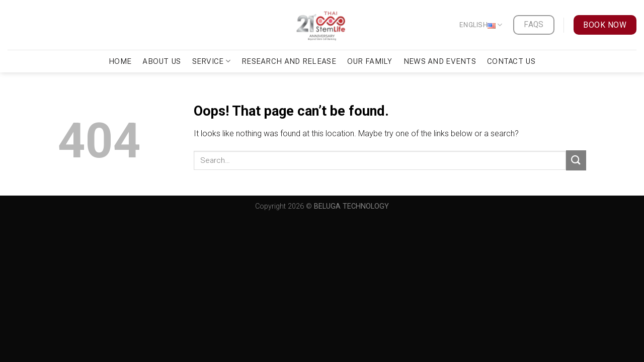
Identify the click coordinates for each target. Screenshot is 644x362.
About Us (162, 61)
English (481, 25)
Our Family (370, 61)
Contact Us (511, 61)
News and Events (440, 61)
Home (120, 61)
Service (212, 61)
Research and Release (289, 61)
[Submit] (576, 160)
